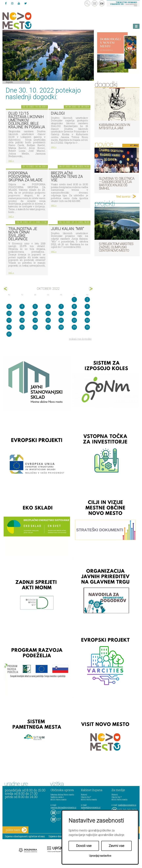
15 (74, 313)
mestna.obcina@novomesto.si (63, 807)
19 (35, 320)
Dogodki (9, 82)
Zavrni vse (117, 846)
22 (74, 320)
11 (22, 313)
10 (9, 313)
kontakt (95, 3)
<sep (6, 289)
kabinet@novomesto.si (91, 807)
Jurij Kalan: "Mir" (67, 229)
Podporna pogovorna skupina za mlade (25, 177)
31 (9, 334)
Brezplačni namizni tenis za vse (67, 177)
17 (9, 320)
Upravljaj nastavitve (100, 856)
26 (35, 327)
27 (48, 327)
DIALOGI (58, 113)
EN (102, 3)
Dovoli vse (84, 846)
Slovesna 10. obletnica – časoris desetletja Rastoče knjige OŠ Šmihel (117, 183)
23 (87, 320)
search (87, 3)
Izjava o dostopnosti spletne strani (25, 836)
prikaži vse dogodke (80, 339)
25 (22, 327)
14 (61, 313)
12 (35, 313)
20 (48, 320)
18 (22, 320)
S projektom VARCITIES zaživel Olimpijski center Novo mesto (116, 247)
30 (87, 327)
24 (9, 327)
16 (87, 313)
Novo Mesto (25, 21)
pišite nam (16, 830)
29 (74, 327)
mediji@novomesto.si (127, 805)
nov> (91, 289)
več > (11, 161)
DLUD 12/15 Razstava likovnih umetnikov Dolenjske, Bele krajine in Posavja (27, 120)
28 (61, 327)
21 (61, 320)
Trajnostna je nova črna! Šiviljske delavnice (23, 234)
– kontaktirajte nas (124, 4)
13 (48, 313)
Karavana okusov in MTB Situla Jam (114, 126)
